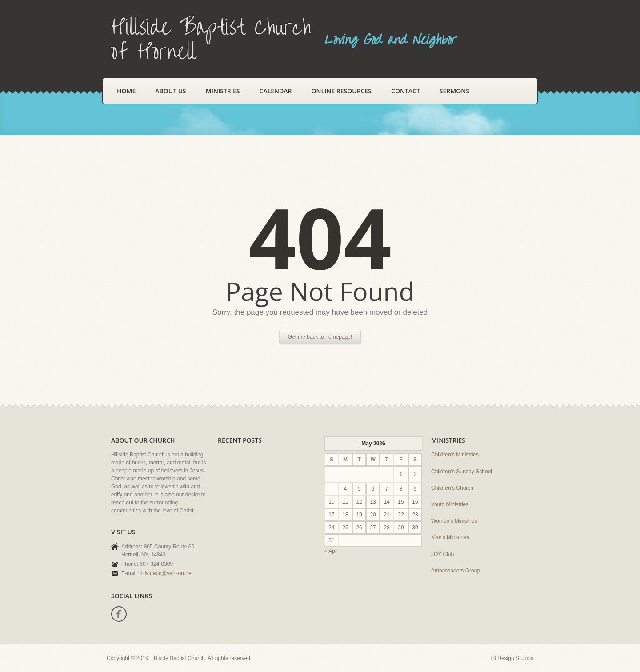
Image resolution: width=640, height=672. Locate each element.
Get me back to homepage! (320, 337)
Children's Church (452, 488)
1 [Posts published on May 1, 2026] (401, 474)
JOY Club (442, 554)
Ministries (223, 91)
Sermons (454, 91)
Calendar (276, 91)
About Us (171, 91)
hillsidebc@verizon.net (166, 573)
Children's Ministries (455, 455)
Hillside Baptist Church (178, 658)
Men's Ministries (450, 537)
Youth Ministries (450, 504)
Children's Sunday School (462, 472)
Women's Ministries (454, 521)
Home (126, 91)
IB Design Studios (512, 658)
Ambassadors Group (456, 571)
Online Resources (342, 91)
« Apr (331, 551)
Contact (406, 91)
